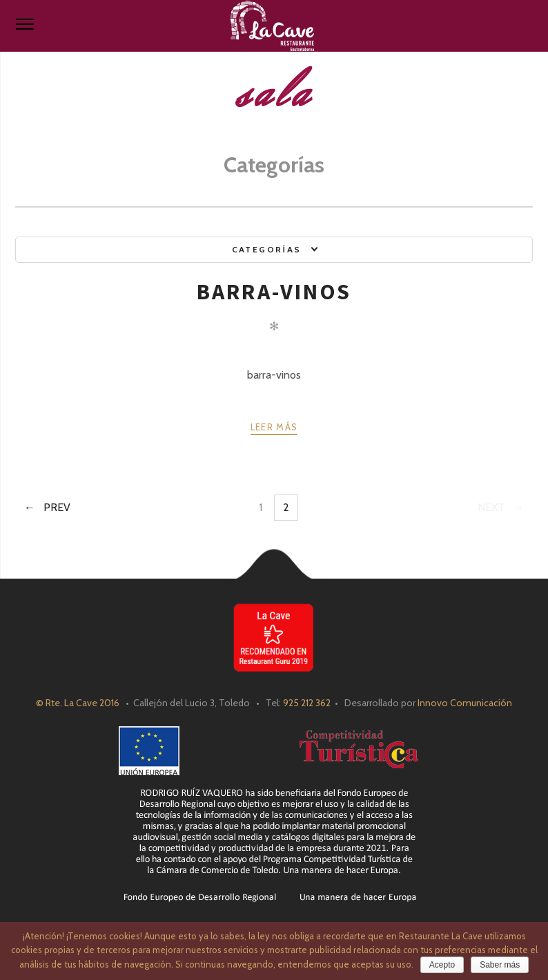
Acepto (442, 965)
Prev (57, 507)
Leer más (274, 427)
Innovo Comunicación (465, 703)
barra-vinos (274, 292)
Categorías (267, 249)
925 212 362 (307, 703)
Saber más (500, 965)
